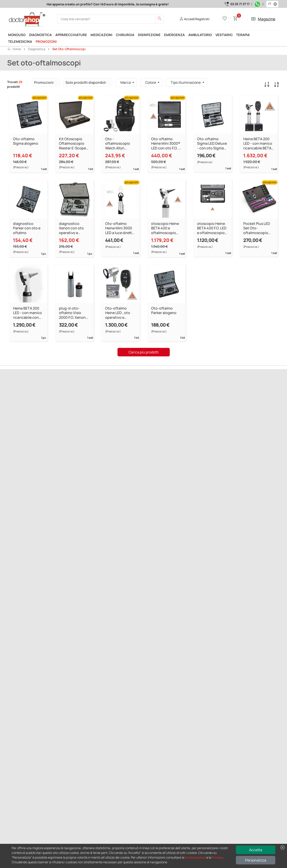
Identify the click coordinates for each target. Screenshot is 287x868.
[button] (276, 4)
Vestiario (224, 35)
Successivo (34, 416)
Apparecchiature (71, 35)
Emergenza (174, 35)
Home (14, 49)
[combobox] (269, 4)
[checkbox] (56, 82)
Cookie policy (195, 857)
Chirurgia (125, 35)
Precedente (16, 416)
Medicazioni (101, 35)
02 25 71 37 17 (240, 4)
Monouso (17, 35)
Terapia (243, 35)
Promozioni (46, 41)
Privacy (217, 857)
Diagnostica (40, 35)
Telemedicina (20, 41)
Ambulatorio (200, 35)
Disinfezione (149, 35)
